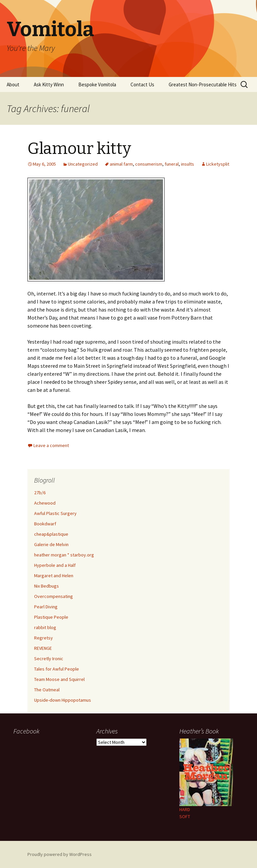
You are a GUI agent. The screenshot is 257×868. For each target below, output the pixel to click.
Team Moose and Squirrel (59, 679)
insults (188, 164)
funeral (172, 164)
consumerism (149, 164)
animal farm (121, 164)
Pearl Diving (46, 607)
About (13, 84)
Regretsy (44, 638)
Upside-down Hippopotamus (63, 700)
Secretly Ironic (49, 659)
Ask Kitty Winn (49, 84)
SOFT (185, 816)
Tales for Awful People (57, 669)
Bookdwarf (45, 524)
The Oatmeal (47, 690)
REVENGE (43, 648)
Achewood (45, 503)
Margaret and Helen (54, 576)
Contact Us (142, 84)
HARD (185, 809)
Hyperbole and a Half (55, 565)
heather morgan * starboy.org (64, 555)
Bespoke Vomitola (97, 84)
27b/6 (40, 493)
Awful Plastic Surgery (55, 513)
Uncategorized (83, 164)
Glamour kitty (79, 149)
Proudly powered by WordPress (60, 854)
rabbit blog (45, 627)
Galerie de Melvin (51, 544)
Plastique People (51, 617)
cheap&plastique (51, 534)
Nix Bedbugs (47, 586)
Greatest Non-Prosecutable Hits (203, 84)
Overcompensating (54, 596)
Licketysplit (218, 164)
